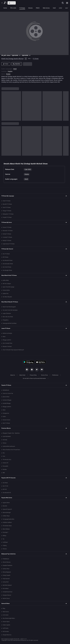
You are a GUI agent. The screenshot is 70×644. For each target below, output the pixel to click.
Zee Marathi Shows (8, 260)
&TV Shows (6, 257)
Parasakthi (5, 466)
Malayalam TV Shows (8, 214)
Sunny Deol (6, 582)
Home (3, 8)
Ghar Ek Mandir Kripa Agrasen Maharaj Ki (13, 350)
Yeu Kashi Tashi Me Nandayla (10, 310)
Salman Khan (6, 569)
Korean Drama (6, 420)
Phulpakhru (6, 320)
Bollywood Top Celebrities (9, 554)
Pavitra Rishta (6, 290)
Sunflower (5, 542)
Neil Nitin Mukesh (7, 585)
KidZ (53, 8)
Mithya (4, 536)
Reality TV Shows (7, 241)
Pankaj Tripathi (6, 575)
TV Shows (20, 8)
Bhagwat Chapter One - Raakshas (11, 433)
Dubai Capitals (6, 625)
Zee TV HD (5, 486)
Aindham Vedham (7, 522)
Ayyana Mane (6, 503)
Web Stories (6, 612)
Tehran (5, 443)
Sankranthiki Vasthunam (9, 446)
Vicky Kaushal (6, 579)
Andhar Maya (6, 516)
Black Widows (6, 529)
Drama (8, 74)
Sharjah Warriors (7, 635)
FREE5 (36, 8)
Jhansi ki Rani (6, 397)
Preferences (55, 375)
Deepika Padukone (7, 565)
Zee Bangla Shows (7, 270)
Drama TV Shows (7, 227)
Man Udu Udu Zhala (8, 317)
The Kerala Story (7, 460)
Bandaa (5, 469)
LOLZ (59, 8)
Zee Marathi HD (7, 493)
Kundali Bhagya (7, 403)
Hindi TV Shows (7, 201)
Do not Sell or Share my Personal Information (34, 378)
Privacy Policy (33, 375)
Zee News (5, 483)
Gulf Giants (6, 628)
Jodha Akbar (6, 280)
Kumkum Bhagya (7, 400)
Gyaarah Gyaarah (7, 509)
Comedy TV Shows (7, 237)
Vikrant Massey (7, 562)
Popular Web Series (7, 498)
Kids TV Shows (6, 423)
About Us (13, 375)
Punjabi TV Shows (7, 217)
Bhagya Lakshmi (7, 340)
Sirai (4, 456)
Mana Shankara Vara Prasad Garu (11, 450)
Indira (4, 417)
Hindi (15, 69)
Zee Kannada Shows (8, 264)
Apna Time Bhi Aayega (8, 287)
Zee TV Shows (6, 254)
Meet (4, 337)
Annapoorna (6, 413)
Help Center (22, 375)
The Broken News (7, 526)
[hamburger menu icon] (67, 3)
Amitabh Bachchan (8, 592)
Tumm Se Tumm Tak (8, 393)
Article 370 (5, 463)
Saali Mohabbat (7, 436)
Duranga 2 (5, 532)
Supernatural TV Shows (9, 244)
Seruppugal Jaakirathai (8, 519)
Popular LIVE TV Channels (8, 478)
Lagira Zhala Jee (7, 313)
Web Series (45, 8)
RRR (4, 473)
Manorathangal (7, 513)
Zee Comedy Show (7, 343)
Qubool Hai (6, 294)
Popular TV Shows (6, 385)
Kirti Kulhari (6, 589)
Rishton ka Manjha (7, 333)
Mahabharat (6, 390)
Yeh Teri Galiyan (7, 284)
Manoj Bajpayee (7, 572)
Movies (29, 8)
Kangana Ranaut (7, 595)
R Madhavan (6, 559)
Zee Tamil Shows (7, 267)
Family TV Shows (7, 234)
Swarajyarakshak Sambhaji (10, 323)
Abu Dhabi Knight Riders (9, 618)
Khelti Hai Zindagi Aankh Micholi (12, 59)
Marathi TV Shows (7, 204)
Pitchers (5, 549)
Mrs (4, 453)
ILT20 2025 (6, 615)
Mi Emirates (6, 632)
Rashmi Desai (6, 598)
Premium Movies (6, 428)
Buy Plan (12, 3)
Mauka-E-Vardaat (7, 347)
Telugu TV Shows (7, 211)
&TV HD (5, 489)
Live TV (66, 8)
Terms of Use (44, 375)
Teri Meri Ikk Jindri (7, 297)
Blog (4, 608)
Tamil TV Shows (7, 207)
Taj (3, 539)
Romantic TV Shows (8, 231)
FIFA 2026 (11, 8)
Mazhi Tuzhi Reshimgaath (9, 307)
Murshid (5, 506)
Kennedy (5, 440)
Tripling (5, 546)
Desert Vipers (6, 622)
